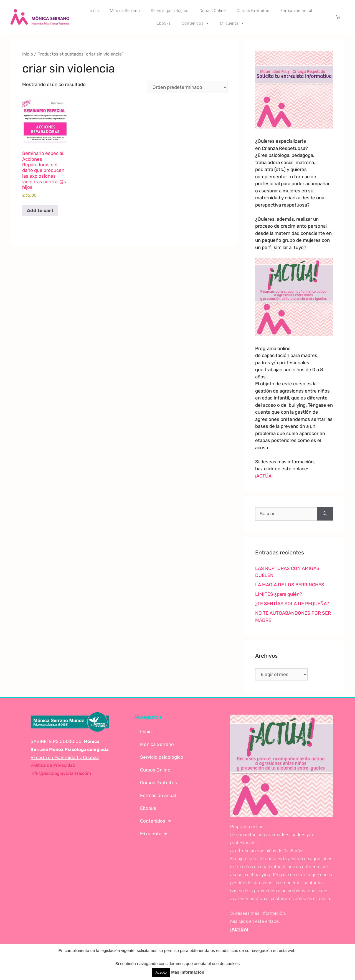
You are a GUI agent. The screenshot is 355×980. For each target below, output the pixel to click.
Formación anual (296, 11)
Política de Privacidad (53, 765)
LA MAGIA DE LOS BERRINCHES (290, 585)
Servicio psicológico (170, 11)
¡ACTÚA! (264, 476)
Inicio (94, 11)
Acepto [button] (161, 972)
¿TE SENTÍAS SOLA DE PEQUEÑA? (292, 604)
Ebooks (164, 23)
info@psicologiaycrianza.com (61, 773)
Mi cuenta (232, 23)
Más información (188, 972)
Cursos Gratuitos (253, 11)
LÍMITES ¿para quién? (279, 594)
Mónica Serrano (125, 11)
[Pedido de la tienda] (187, 87)
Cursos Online (212, 11)
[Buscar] (325, 514)
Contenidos (195, 23)
